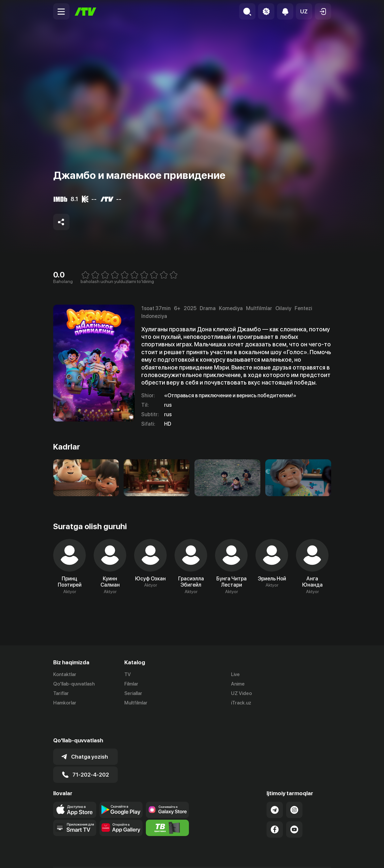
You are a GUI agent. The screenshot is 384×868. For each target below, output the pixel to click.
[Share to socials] (61, 222)
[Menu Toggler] (61, 11)
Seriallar (133, 693)
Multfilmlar (136, 703)
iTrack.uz (241, 703)
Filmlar (131, 684)
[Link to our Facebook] (275, 806)
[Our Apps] (75, 805)
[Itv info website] (167, 805)
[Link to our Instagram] (294, 787)
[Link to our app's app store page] (75, 787)
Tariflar (61, 693)
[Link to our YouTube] (294, 806)
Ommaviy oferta (268, 856)
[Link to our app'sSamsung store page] (167, 787)
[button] (304, 11)
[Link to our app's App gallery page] (121, 805)
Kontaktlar (65, 674)
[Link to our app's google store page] (121, 787)
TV (128, 674)
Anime (238, 684)
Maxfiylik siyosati (312, 856)
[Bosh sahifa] (85, 12)
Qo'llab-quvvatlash (74, 684)
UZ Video (241, 693)
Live (235, 674)
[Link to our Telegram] (275, 787)
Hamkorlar (65, 703)
